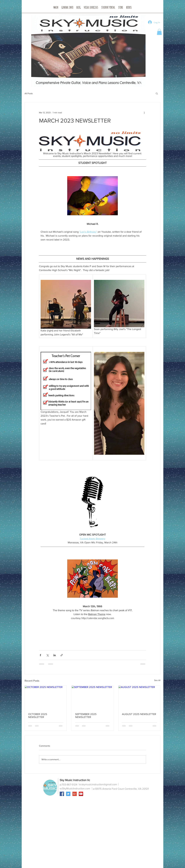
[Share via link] (62, 655)
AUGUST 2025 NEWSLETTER (139, 714)
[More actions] (144, 113)
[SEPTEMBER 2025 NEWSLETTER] (93, 697)
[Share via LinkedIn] (55, 655)
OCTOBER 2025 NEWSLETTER (38, 716)
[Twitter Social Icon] (68, 794)
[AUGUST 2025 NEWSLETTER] (139, 697)
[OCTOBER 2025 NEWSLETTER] (46, 697)
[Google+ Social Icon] (75, 794)
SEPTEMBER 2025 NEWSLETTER (86, 716)
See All (157, 680)
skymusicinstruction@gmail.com (99, 784)
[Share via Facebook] (40, 655)
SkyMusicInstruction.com (76, 788)
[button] (67, 8)
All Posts (29, 93)
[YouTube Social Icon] (81, 794)
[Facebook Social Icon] (62, 794)
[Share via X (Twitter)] (47, 655)
